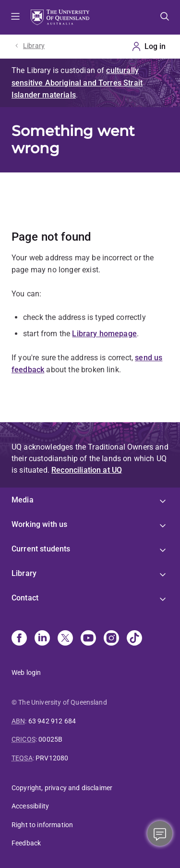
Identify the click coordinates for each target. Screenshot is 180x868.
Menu (15, 17)
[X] (65, 639)
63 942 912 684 (52, 721)
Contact (25, 598)
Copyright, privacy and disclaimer (62, 788)
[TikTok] (134, 639)
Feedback (26, 843)
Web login (26, 672)
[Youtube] (88, 639)
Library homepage (104, 334)
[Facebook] (19, 639)
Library (34, 46)
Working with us (39, 524)
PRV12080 (52, 758)
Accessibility (30, 806)
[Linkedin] (42, 639)
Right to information (42, 825)
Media (23, 500)
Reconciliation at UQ (87, 470)
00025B (50, 739)
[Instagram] (111, 639)
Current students (41, 549)
